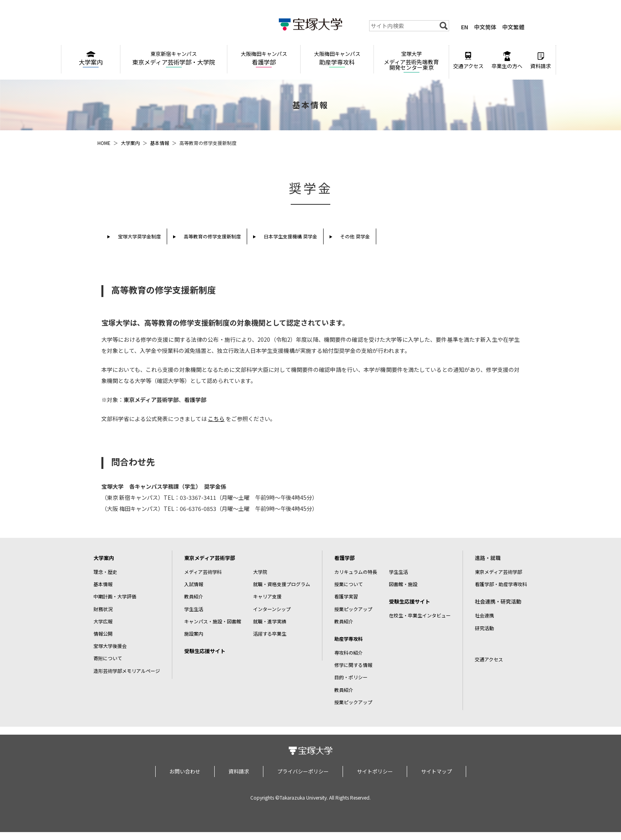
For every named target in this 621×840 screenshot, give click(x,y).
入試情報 (194, 584)
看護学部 (264, 58)
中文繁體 (513, 27)
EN (465, 27)
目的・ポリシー (351, 677)
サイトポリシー (375, 771)
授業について (349, 584)
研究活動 (484, 628)
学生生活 (194, 609)
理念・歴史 (105, 572)
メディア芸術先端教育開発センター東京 (411, 61)
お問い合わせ (185, 771)
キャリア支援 (267, 596)
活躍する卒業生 (270, 633)
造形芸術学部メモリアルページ (127, 671)
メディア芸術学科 (203, 572)
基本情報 (160, 143)
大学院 (260, 572)
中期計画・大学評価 (115, 596)
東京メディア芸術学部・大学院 (174, 58)
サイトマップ (436, 771)
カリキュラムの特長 (356, 572)
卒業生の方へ (507, 60)
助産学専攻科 (337, 58)
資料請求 (541, 60)
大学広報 (103, 621)
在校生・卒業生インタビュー (420, 615)
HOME (104, 143)
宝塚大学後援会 (110, 646)
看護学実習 (346, 596)
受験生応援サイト (205, 651)
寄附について (108, 658)
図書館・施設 (403, 584)
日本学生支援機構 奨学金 (290, 236)
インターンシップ (272, 609)
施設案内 (194, 633)
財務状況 (103, 609)
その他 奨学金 (355, 236)
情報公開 (103, 633)
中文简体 (485, 27)
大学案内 (91, 59)
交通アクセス (468, 60)
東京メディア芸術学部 (210, 558)
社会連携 (484, 615)
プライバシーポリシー (303, 771)
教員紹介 (194, 596)
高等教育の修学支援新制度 (212, 236)
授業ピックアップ (353, 609)
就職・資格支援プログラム (282, 584)
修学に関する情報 (353, 665)
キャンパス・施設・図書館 (213, 621)
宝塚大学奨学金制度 (139, 236)
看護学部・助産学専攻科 (501, 584)
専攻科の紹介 (349, 652)
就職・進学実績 (270, 621)
